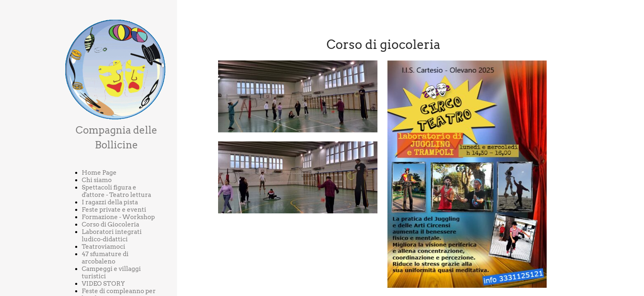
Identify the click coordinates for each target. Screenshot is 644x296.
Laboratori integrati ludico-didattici (112, 236)
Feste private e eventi (114, 210)
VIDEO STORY (103, 284)
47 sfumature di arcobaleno (105, 258)
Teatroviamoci (103, 247)
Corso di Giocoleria (110, 224)
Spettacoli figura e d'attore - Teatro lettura (116, 191)
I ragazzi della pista (110, 202)
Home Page (99, 173)
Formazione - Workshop (118, 217)
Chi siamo (97, 180)
